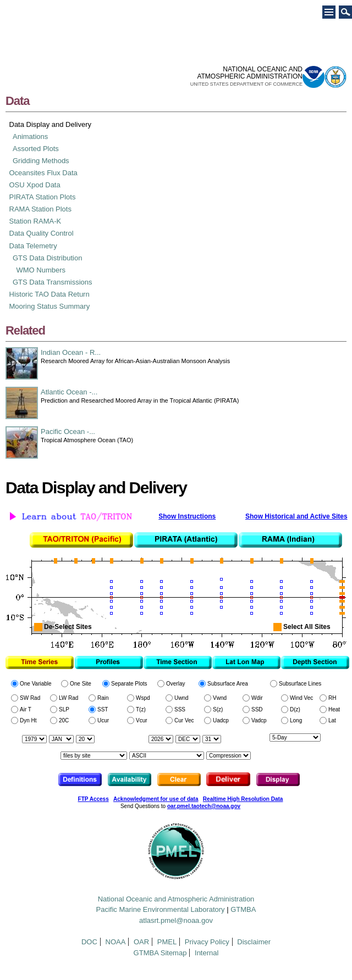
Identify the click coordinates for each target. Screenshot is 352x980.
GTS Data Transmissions (53, 282)
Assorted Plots (36, 149)
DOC (89, 942)
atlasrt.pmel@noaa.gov (176, 920)
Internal (207, 953)
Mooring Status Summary (50, 306)
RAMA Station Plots (40, 209)
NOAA (116, 942)
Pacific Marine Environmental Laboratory (161, 909)
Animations (30, 137)
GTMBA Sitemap (160, 953)
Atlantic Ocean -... (69, 392)
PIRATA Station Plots (43, 197)
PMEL (167, 942)
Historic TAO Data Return (50, 294)
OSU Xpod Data (35, 185)
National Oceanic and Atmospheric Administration (176, 899)
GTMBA (243, 909)
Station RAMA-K (35, 221)
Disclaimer (254, 942)
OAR (141, 942)
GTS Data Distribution (47, 258)
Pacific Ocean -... (68, 431)
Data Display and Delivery (51, 124)
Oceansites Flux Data (43, 173)
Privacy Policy (207, 942)
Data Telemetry (33, 246)
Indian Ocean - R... (71, 352)
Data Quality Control (42, 233)
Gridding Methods (41, 161)
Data (17, 101)
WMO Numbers (41, 270)
